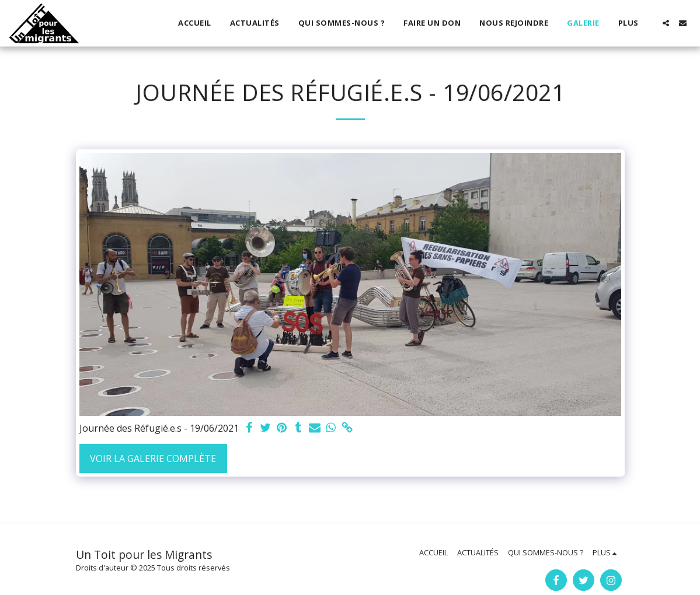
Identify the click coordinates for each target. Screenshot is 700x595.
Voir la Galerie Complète (153, 459)
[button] (666, 23)
